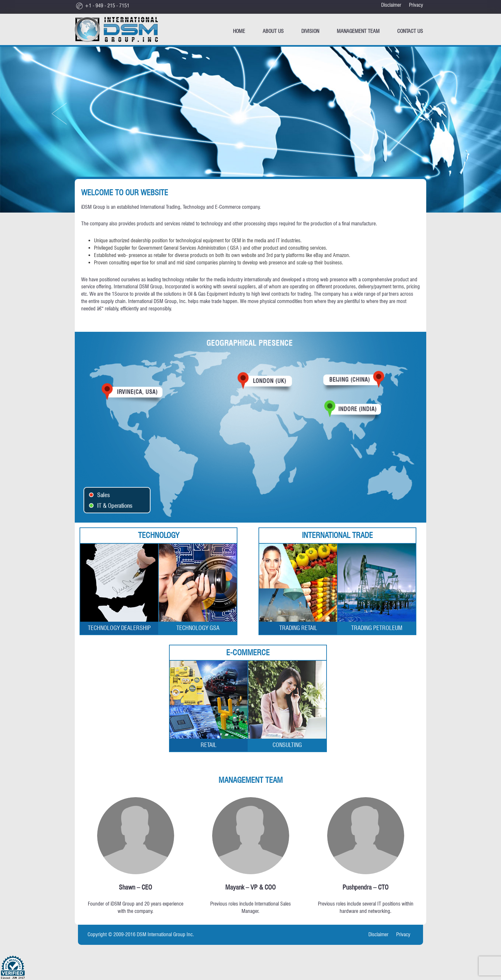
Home (239, 31)
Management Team (358, 31)
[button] (70, 109)
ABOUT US (273, 31)
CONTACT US (410, 31)
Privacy (416, 5)
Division (310, 31)
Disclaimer (391, 5)
